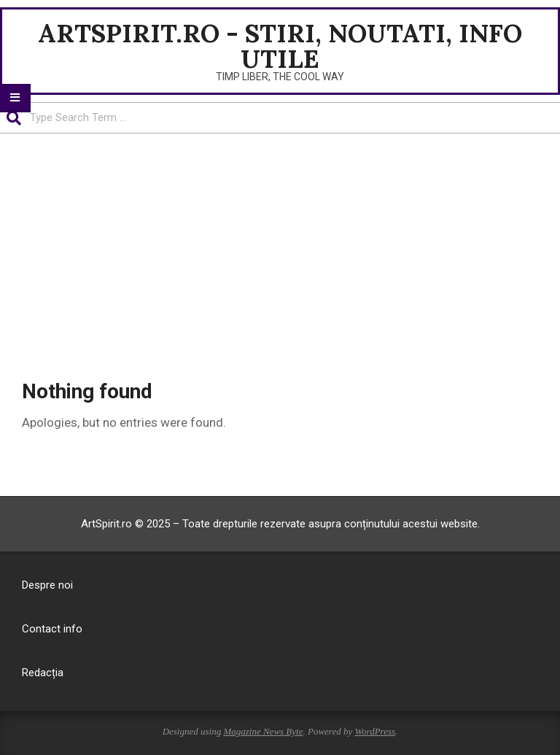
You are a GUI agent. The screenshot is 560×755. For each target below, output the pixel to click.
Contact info (52, 629)
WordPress (375, 731)
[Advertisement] (280, 243)
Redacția (43, 673)
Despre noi (47, 585)
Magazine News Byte (263, 731)
